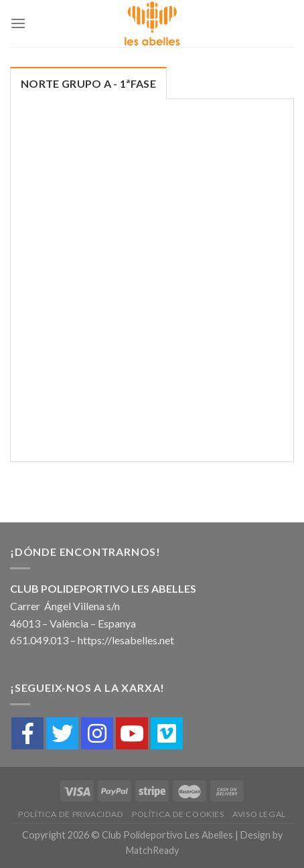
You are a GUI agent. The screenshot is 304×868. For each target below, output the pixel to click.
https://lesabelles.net (126, 640)
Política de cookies (178, 814)
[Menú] (18, 23)
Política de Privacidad (71, 814)
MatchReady (152, 850)
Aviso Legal (259, 814)
